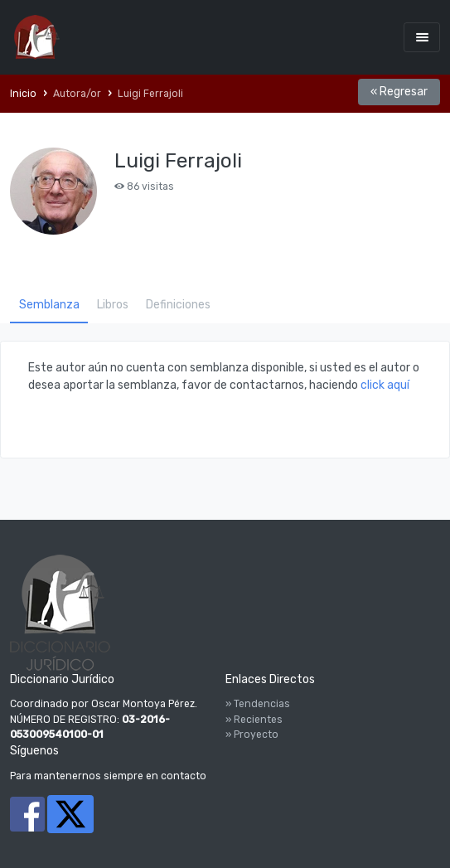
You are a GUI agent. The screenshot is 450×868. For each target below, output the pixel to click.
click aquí (385, 385)
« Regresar (399, 92)
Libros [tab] (113, 305)
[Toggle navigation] (422, 37)
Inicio (23, 94)
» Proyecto (252, 735)
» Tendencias (258, 704)
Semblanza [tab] (49, 305)
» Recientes (254, 720)
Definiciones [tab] (178, 305)
